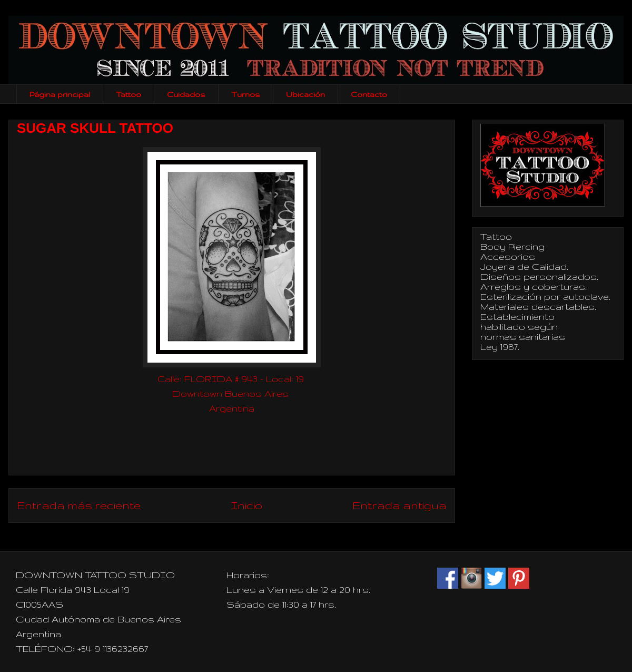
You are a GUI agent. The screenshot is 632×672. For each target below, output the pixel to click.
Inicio (246, 505)
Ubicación (305, 94)
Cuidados (186, 94)
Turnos (246, 94)
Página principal (60, 94)
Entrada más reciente (79, 505)
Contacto (369, 94)
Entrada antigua (399, 505)
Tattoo (129, 94)
